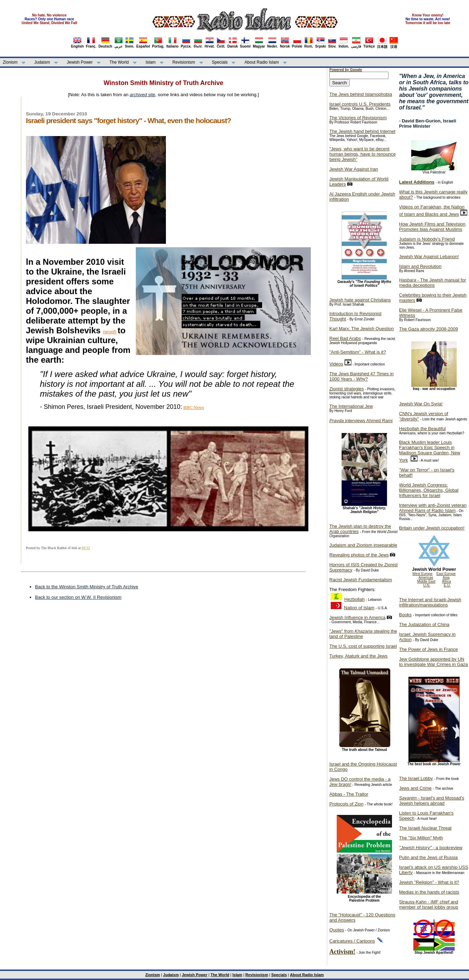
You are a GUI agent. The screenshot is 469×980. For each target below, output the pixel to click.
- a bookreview (431, 848)
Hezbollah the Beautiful (422, 429)
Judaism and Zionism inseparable (363, 545)
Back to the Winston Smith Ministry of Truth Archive (87, 587)
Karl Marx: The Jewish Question (362, 329)
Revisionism (184, 62)
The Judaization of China (424, 624)
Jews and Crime (415, 788)
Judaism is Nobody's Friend (427, 239)
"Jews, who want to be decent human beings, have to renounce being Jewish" (362, 154)
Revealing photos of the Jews (359, 555)
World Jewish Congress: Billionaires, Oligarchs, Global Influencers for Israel (429, 490)
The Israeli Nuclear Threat (425, 828)
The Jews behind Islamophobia (361, 94)
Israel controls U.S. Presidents (360, 104)
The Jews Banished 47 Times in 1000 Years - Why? (362, 376)
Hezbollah (355, 599)
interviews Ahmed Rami (361, 421)
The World (119, 62)
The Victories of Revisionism (358, 118)
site (143, 95)
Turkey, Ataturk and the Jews (358, 656)
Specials (220, 62)
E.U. (447, 585)
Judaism (42, 62)
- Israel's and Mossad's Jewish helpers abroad (432, 801)
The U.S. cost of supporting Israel (363, 646)
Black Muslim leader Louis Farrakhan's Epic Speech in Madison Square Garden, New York (430, 451)
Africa (447, 581)
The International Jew (351, 406)
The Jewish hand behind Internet (362, 131)
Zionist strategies (346, 389)
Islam (151, 62)
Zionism (10, 62)
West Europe (422, 574)
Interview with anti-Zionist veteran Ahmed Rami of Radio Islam (433, 508)
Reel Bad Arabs (345, 338)
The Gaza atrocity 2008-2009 (428, 329)
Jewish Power (80, 62)
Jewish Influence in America (357, 617)
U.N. (427, 585)
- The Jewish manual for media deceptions (432, 283)
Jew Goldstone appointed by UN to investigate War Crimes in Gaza (433, 662)
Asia (446, 578)
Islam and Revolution (420, 266)
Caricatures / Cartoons (352, 941)
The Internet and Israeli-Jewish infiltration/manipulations (430, 602)
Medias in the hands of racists (429, 892)
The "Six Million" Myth (421, 838)
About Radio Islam (262, 62)
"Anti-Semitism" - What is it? (358, 352)
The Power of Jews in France (428, 649)
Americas (426, 578)
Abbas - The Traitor (349, 794)
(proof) (110, 332)
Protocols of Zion (346, 804)
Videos (336, 364)
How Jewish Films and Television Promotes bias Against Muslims (432, 227)
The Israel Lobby (416, 778)
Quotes (337, 930)
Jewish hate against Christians (360, 300)
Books (405, 615)
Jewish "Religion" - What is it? (429, 882)
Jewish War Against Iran (354, 169)
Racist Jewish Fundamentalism (361, 580)
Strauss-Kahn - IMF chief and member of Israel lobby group (429, 904)
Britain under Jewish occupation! (432, 528)
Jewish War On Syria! (421, 404)
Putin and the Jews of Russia (428, 857)
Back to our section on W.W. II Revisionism (78, 597)
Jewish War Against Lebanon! (429, 257)
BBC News (194, 407)
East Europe (446, 574)
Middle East (426, 581)
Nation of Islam (359, 608)
